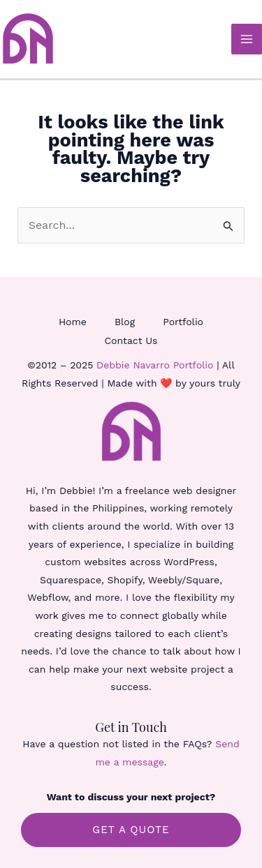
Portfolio (183, 322)
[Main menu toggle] (247, 39)
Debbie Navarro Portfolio (155, 365)
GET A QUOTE (131, 830)
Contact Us (131, 341)
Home (73, 322)
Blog (125, 322)
